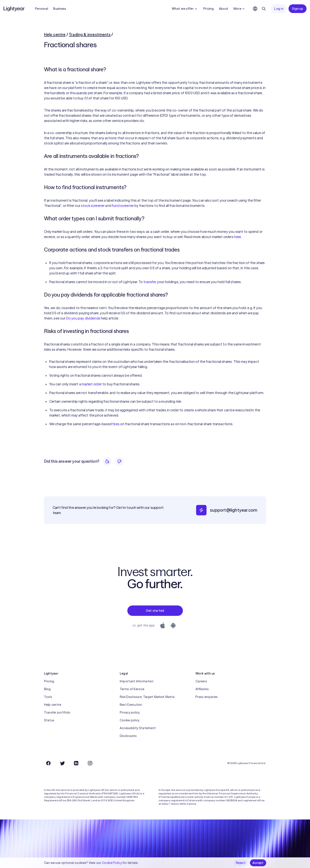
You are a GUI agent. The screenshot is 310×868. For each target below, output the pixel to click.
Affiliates (202, 689)
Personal (41, 9)
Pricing (208, 9)
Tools (48, 697)
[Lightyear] (14, 9)
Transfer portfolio (57, 712)
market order (92, 384)
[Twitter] (62, 763)
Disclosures (128, 736)
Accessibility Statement (138, 728)
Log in (279, 9)
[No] (119, 461)
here (238, 237)
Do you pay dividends (83, 318)
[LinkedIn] (76, 763)
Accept (258, 863)
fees (116, 424)
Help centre (55, 35)
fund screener (123, 206)
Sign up (298, 9)
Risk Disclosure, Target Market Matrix (147, 697)
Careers (201, 681)
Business (60, 9)
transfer (150, 282)
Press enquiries (207, 697)
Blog (47, 689)
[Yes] (107, 461)
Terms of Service (132, 689)
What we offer (185, 9)
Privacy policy (130, 712)
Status (49, 720)
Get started (155, 611)
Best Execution (131, 705)
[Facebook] (48, 763)
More (239, 9)
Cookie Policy (112, 863)
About (224, 9)
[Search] (264, 9)
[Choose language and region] (255, 9)
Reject (241, 863)
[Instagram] (90, 763)
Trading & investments (90, 35)
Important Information (137, 681)
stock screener (93, 206)
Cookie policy (130, 720)
